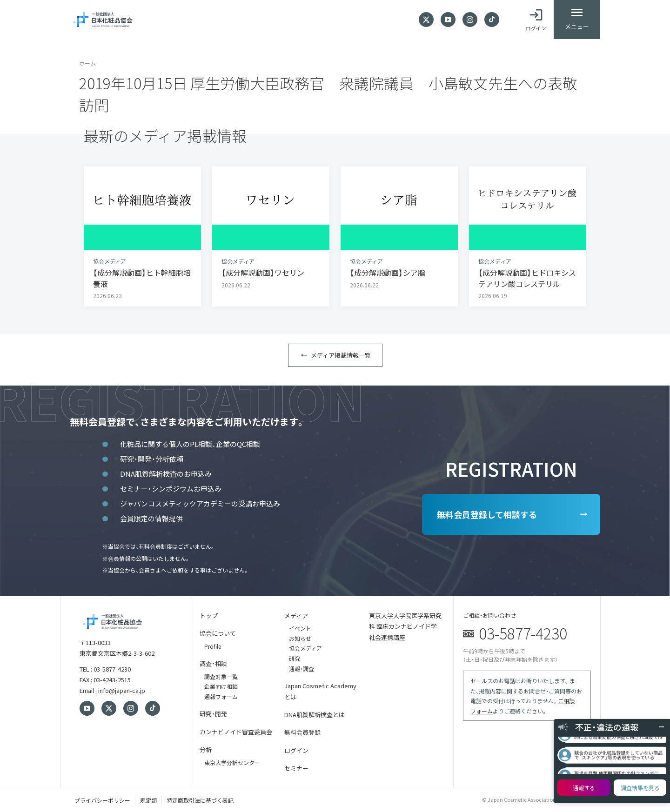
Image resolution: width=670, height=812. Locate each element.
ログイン (296, 750)
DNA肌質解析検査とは (315, 715)
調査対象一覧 (221, 676)
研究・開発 (213, 714)
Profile (213, 646)
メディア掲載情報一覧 (341, 355)
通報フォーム (221, 696)
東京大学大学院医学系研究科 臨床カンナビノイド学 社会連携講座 (405, 626)
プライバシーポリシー (102, 800)
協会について (218, 633)
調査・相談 (213, 663)
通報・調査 (301, 669)
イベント (300, 628)
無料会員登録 (302, 732)
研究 (295, 658)
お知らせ (300, 638)
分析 (206, 749)
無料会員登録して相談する (487, 514)
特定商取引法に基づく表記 (200, 800)
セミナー (296, 768)
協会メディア (305, 648)
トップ (209, 616)
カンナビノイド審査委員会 (236, 732)
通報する (584, 788)
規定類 (148, 800)
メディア (296, 616)
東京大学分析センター (232, 762)
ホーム (87, 63)
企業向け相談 (221, 686)
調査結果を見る (640, 788)
